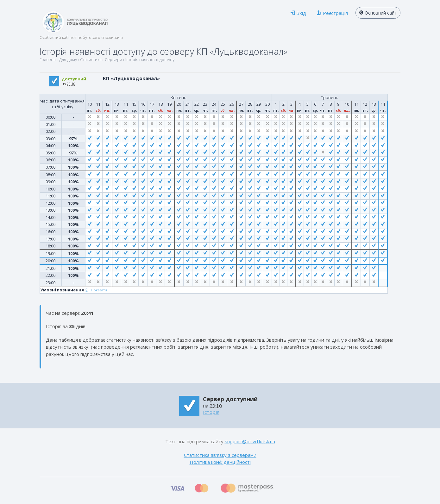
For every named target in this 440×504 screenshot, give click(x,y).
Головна (48, 60)
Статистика (91, 60)
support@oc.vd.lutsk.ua (250, 441)
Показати (99, 290)
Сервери (113, 60)
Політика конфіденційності (220, 462)
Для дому (68, 60)
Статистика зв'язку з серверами (220, 455)
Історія (211, 412)
